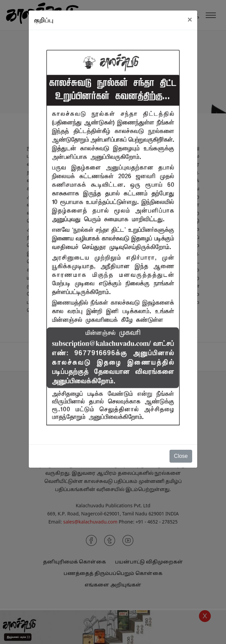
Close (181, 456)
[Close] (190, 20)
